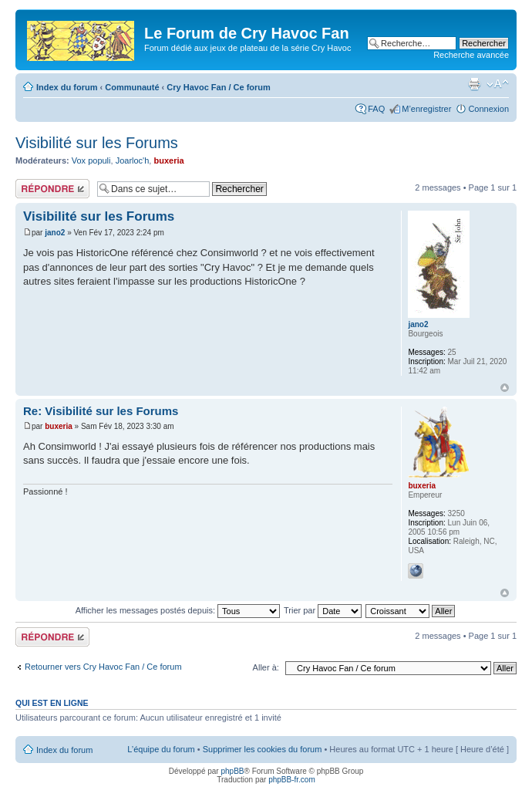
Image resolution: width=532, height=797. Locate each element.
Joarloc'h (133, 160)
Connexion (488, 109)
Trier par (323, 610)
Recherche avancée (471, 55)
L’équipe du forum (161, 749)
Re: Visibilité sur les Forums (101, 411)
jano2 (55, 233)
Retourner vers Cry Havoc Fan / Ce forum (103, 667)
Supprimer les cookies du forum (263, 749)
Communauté (132, 87)
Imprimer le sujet (474, 84)
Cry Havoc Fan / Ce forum (218, 87)
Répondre (52, 189)
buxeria (168, 160)
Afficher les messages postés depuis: (178, 610)
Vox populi (91, 160)
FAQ (376, 109)
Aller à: (266, 667)
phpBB (232, 771)
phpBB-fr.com (292, 780)
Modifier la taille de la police (498, 84)
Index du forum (67, 87)
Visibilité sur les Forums (97, 143)
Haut (505, 388)
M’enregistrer (426, 109)
